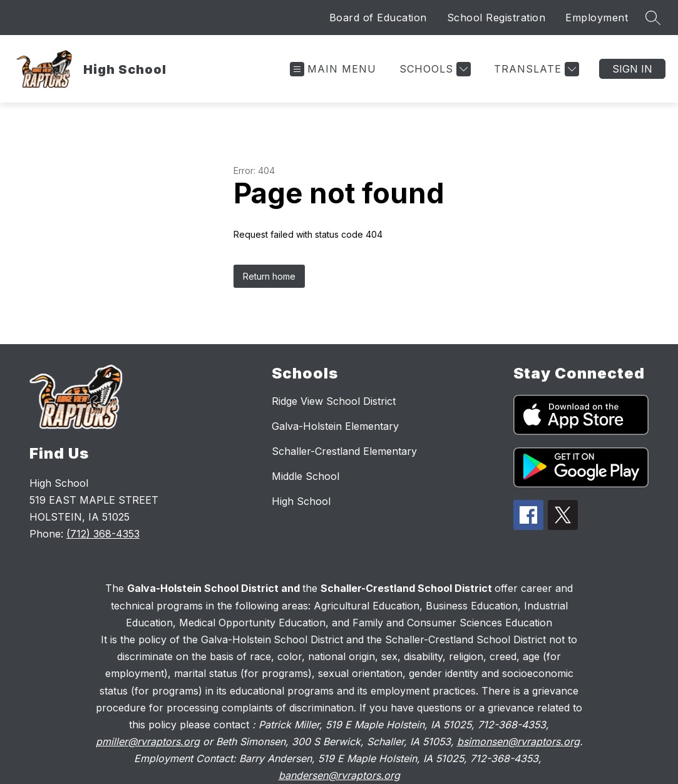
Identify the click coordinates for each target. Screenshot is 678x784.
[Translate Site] (535, 69)
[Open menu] (333, 69)
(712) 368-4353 (103, 534)
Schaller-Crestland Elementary (344, 451)
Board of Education (378, 18)
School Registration (496, 18)
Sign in (632, 69)
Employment (597, 18)
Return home (269, 276)
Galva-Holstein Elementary (335, 426)
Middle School (306, 476)
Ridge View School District (334, 401)
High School (301, 501)
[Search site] (653, 18)
